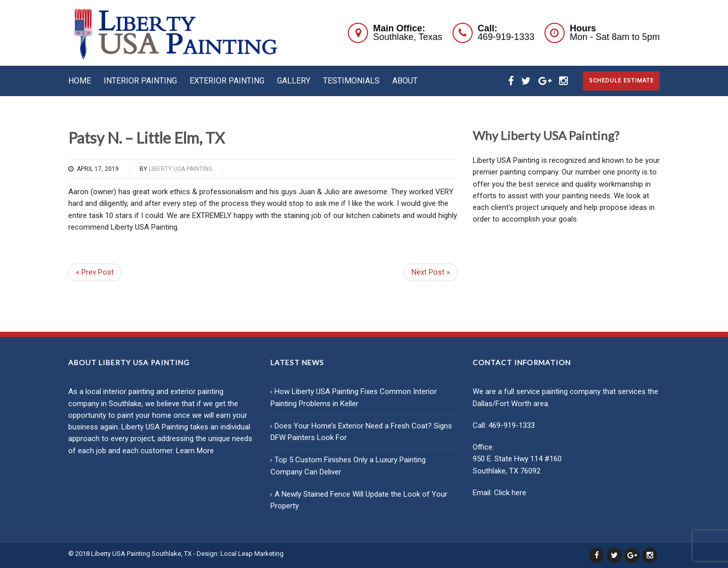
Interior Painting (140, 81)
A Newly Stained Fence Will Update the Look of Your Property (359, 500)
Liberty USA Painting (180, 169)
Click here (510, 493)
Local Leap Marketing (252, 554)
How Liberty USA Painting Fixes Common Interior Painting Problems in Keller (354, 397)
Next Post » (431, 272)
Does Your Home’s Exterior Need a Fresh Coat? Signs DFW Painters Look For (361, 432)
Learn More (195, 451)
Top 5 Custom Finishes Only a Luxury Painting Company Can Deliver (348, 466)
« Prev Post (95, 272)
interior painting (129, 391)
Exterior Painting (227, 81)
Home (80, 81)
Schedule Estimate (621, 81)
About (405, 81)
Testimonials (351, 81)
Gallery (294, 81)
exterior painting (197, 391)
